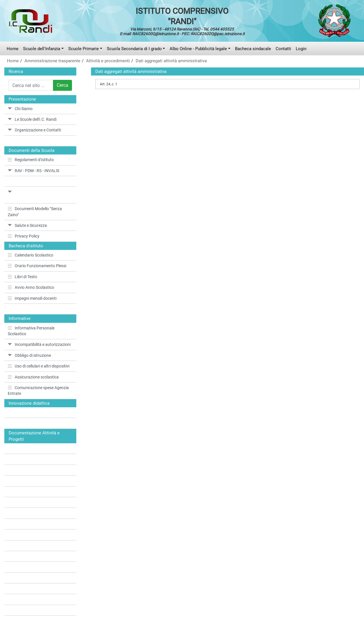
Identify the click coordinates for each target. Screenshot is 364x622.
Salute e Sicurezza (27, 225)
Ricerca (16, 71)
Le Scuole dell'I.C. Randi (32, 119)
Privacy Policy (24, 236)
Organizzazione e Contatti (34, 130)
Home (13, 49)
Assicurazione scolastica (33, 377)
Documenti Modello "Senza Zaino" (35, 212)
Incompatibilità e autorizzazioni (39, 344)
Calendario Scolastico (31, 255)
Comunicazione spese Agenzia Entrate (38, 391)
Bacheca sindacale (253, 49)
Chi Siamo (20, 109)
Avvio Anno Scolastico (31, 287)
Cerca (62, 85)
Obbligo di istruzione (29, 355)
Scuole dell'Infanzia (42, 49)
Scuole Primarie (84, 49)
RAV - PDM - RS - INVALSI (34, 171)
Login (301, 49)
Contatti (283, 49)
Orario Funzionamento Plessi (37, 266)
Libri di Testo (22, 277)
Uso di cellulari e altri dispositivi (39, 366)
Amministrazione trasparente (52, 61)
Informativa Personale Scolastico (31, 331)
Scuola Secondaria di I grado (134, 49)
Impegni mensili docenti (32, 298)
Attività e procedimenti (108, 61)
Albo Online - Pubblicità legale (198, 49)
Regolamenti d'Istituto (31, 160)
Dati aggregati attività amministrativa (171, 61)
